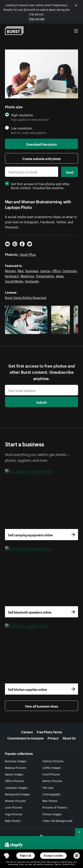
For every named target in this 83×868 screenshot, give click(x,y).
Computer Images (16, 787)
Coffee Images (52, 767)
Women (10, 270)
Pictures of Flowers (55, 807)
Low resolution (21, 128)
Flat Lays (48, 787)
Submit (41, 402)
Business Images (16, 761)
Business (32, 270)
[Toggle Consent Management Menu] (6, 856)
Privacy (53, 738)
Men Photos (50, 801)
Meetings (27, 276)
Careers (27, 732)
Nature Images (14, 774)
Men (21, 270)
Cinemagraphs (51, 794)
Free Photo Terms (49, 732)
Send (70, 172)
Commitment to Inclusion (26, 738)
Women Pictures (15, 801)
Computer (70, 270)
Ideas (60, 276)
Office (56, 270)
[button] (6, 856)
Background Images (17, 794)
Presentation (45, 276)
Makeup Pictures (16, 767)
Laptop (45, 270)
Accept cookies (53, 856)
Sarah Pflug (28, 254)
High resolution (22, 115)
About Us (69, 738)
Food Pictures (51, 774)
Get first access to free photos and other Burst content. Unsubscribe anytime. (37, 185)
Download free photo (41, 144)
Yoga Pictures (14, 814)
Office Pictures (14, 781)
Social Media (14, 281)
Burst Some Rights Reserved (26, 297)
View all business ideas (41, 706)
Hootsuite (32, 281)
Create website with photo (41, 158)
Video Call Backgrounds (57, 821)
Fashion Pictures (53, 761)
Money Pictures (52, 781)
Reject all (26, 856)
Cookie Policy (68, 864)
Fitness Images (52, 814)
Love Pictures (14, 807)
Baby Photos (13, 821)
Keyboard (12, 276)
